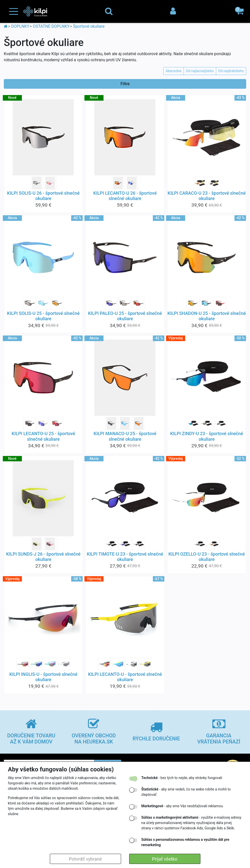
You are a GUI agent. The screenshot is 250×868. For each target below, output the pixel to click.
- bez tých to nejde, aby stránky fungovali (182, 778)
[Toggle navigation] (14, 12)
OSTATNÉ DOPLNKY (51, 26)
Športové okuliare (89, 26)
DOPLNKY (20, 26)
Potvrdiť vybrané (85, 859)
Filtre (125, 84)
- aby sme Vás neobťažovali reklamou (182, 806)
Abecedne (173, 71)
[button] (240, 11)
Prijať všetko (165, 859)
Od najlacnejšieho (200, 71)
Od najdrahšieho (231, 71)
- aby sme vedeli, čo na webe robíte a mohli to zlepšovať (186, 792)
